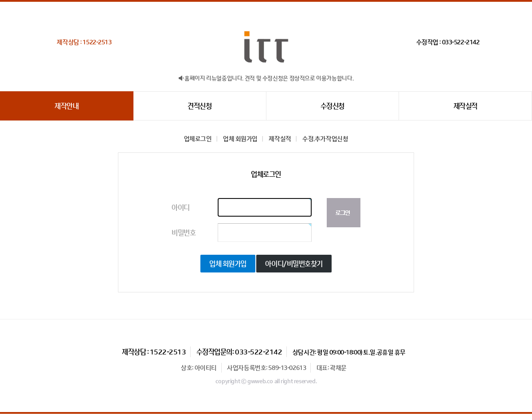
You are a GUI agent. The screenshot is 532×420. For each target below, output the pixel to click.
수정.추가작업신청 (325, 138)
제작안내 (66, 106)
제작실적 (465, 106)
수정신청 (332, 106)
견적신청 (199, 106)
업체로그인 (198, 138)
